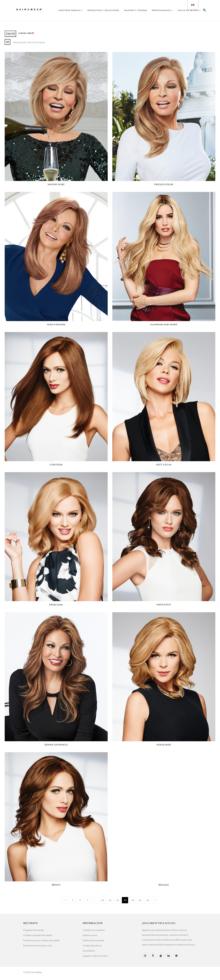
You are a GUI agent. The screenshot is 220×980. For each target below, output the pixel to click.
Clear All (10, 34)
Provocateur (164, 184)
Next (155, 900)
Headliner (164, 745)
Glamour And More (164, 324)
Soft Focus (164, 465)
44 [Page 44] (133, 900)
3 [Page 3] (88, 900)
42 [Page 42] (118, 900)
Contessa (56, 465)
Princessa (56, 605)
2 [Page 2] (80, 900)
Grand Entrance (56, 745)
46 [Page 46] (148, 900)
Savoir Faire (56, 184)
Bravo (56, 885)
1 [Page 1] (73, 900)
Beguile (164, 885)
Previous (65, 900)
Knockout (164, 605)
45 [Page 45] (140, 900)
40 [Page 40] (103, 900)
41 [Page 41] (110, 900)
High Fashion (56, 324)
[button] (205, 11)
